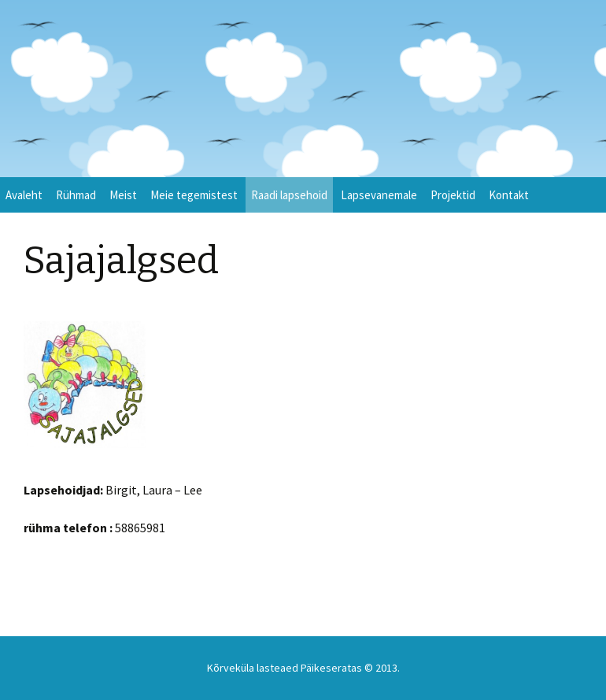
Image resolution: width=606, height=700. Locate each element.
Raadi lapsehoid (289, 195)
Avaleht (24, 195)
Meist (123, 195)
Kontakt (509, 195)
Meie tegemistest (194, 195)
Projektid (453, 195)
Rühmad (76, 195)
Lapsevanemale (379, 195)
